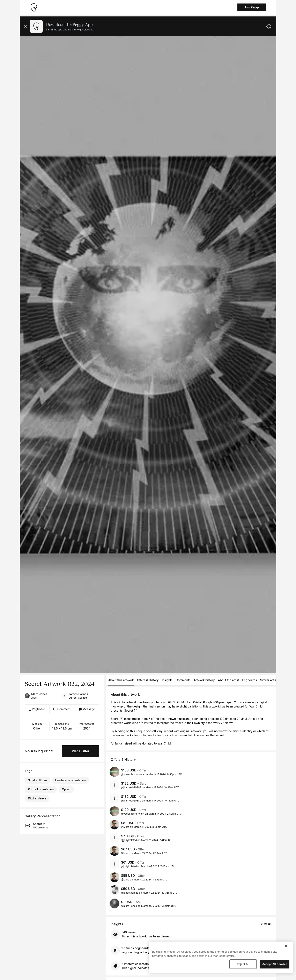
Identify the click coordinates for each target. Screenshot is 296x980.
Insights (167, 680)
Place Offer (80, 751)
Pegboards (250, 680)
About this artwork (121, 680)
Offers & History (148, 680)
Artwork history (204, 680)
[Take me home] (34, 7)
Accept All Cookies (275, 964)
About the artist (229, 680)
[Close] (286, 946)
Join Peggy (252, 7)
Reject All (243, 964)
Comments (183, 680)
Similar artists (269, 680)
